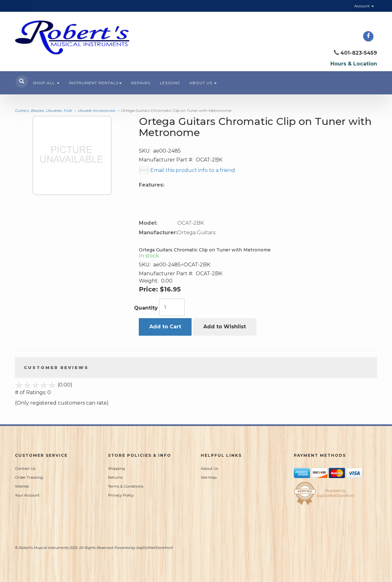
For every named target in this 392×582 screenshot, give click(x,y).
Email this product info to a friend (193, 170)
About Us (203, 83)
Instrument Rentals (95, 83)
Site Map (209, 477)
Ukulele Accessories (97, 110)
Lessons (170, 83)
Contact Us (25, 468)
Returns (115, 477)
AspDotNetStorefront (155, 548)
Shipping (116, 468)
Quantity (146, 308)
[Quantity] (172, 307)
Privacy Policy (121, 495)
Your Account (27, 495)
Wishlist (22, 486)
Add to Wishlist (225, 327)
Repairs (141, 83)
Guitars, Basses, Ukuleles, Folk (44, 110)
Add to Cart (165, 327)
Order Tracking (29, 477)
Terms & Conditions (126, 486)
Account (364, 6)
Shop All (46, 83)
